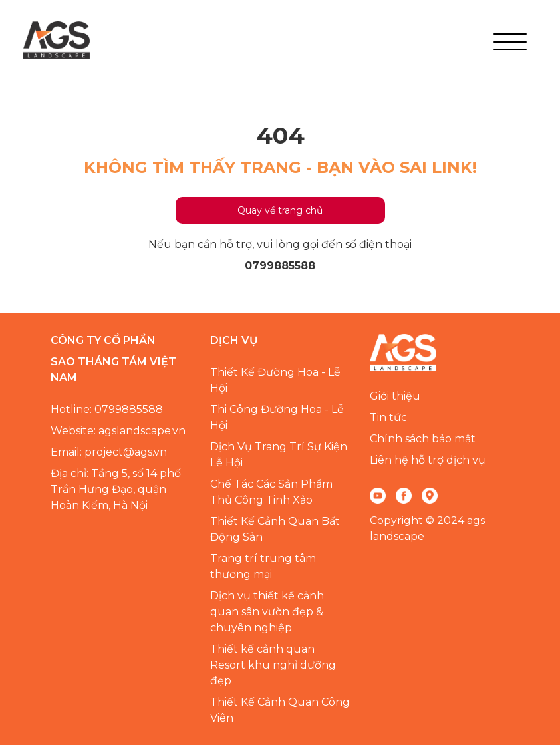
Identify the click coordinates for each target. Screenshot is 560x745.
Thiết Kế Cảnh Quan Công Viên (280, 710)
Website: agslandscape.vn (118, 431)
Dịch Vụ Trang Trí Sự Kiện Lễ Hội (279, 455)
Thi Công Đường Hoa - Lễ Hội (277, 417)
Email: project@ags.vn (109, 452)
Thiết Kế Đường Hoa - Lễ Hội (275, 380)
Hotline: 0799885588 (107, 409)
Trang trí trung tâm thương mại (263, 566)
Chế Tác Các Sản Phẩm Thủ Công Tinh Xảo (271, 492)
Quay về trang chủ (280, 210)
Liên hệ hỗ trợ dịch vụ (428, 460)
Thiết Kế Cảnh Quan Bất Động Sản (275, 529)
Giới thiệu (395, 396)
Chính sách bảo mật (423, 439)
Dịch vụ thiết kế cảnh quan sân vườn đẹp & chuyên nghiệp (267, 612)
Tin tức (388, 417)
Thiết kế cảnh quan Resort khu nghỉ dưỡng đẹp (273, 665)
